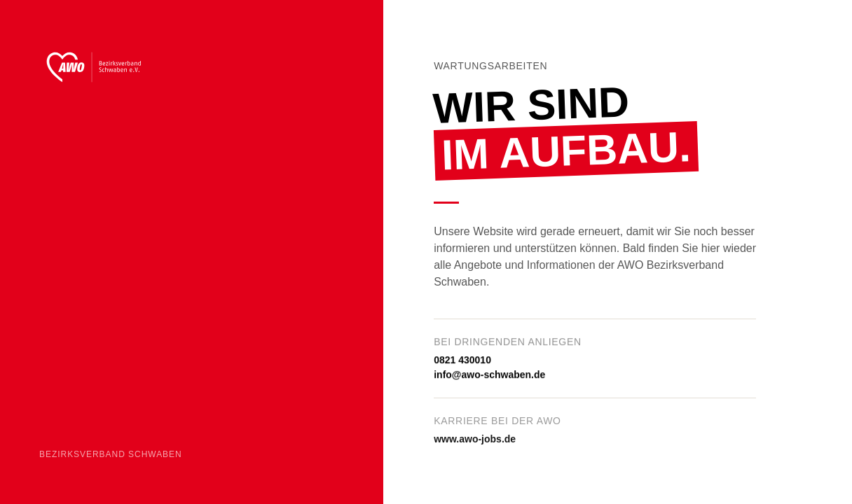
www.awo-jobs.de (475, 440)
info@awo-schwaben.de (489, 375)
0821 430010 (462, 360)
